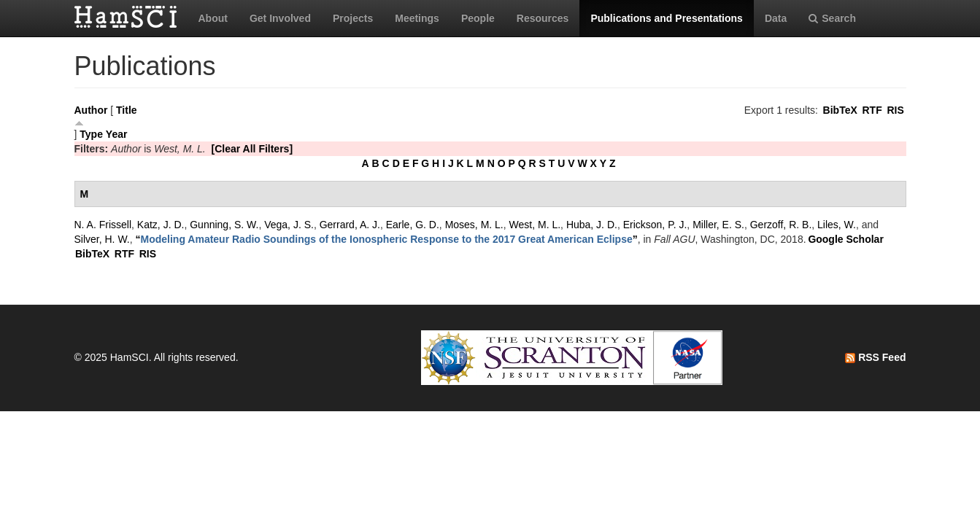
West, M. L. (535, 225)
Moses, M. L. (474, 225)
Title (127, 110)
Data (776, 18)
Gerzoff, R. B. (781, 225)
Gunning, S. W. (224, 225)
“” (387, 239)
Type (91, 134)
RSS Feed (875, 357)
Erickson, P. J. (655, 225)
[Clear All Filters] (252, 149)
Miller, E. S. (718, 225)
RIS (895, 110)
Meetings (417, 18)
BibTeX (840, 110)
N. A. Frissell (103, 225)
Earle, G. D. (413, 225)
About (213, 18)
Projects (353, 18)
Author (91, 110)
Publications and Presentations (667, 18)
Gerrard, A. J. (350, 225)
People (478, 18)
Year (117, 134)
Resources (543, 18)
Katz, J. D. (161, 225)
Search (832, 18)
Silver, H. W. (102, 239)
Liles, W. (837, 225)
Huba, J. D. (592, 225)
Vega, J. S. (289, 225)
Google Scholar (845, 239)
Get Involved (280, 18)
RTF (872, 110)
